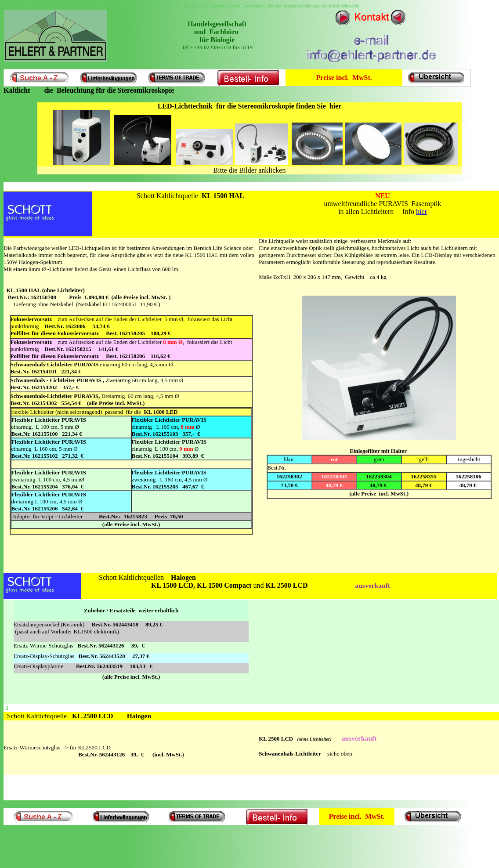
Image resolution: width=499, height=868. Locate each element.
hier (421, 212)
